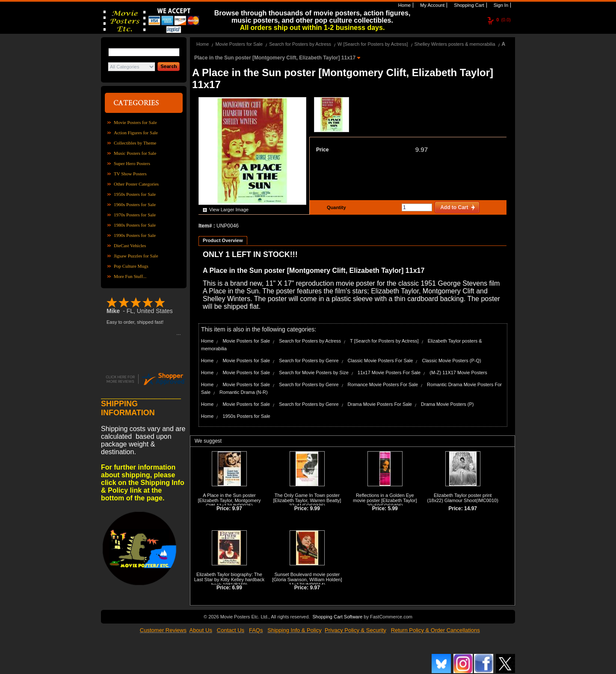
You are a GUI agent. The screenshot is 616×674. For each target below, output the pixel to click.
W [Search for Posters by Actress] (373, 44)
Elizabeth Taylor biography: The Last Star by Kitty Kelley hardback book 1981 (229, 579)
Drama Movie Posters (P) (447, 404)
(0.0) (503, 20)
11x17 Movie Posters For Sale (389, 372)
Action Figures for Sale (136, 133)
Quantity (335, 207)
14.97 (471, 508)
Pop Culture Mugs (131, 266)
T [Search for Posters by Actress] (384, 341)
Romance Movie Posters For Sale (383, 384)
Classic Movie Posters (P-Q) (451, 361)
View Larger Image (229, 210)
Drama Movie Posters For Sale (380, 404)
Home (404, 5)
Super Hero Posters (132, 163)
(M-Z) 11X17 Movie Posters (458, 372)
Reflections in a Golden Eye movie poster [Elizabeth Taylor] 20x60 (385, 500)
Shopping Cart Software (337, 617)
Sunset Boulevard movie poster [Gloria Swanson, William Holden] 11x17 (307, 579)
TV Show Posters (130, 174)
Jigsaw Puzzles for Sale (136, 256)
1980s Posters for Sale (135, 225)
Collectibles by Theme (135, 143)
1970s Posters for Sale (135, 215)
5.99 (392, 508)
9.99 (315, 508)
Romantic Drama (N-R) (243, 392)
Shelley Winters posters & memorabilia (455, 44)
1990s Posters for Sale (135, 235)
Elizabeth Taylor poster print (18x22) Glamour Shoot (460, 498)
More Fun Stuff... (130, 276)
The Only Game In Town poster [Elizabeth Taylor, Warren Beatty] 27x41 (307, 500)
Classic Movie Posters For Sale (381, 361)
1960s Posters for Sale (135, 204)
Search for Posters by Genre (309, 361)
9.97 (422, 149)
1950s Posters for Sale (135, 194)
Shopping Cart (468, 5)
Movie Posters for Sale (135, 122)
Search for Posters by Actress (300, 44)
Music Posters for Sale (135, 153)
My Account (432, 5)
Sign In (500, 5)
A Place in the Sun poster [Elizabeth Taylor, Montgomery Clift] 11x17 (229, 500)
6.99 (237, 588)
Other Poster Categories (136, 184)
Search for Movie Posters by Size (314, 372)
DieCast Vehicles (130, 245)
